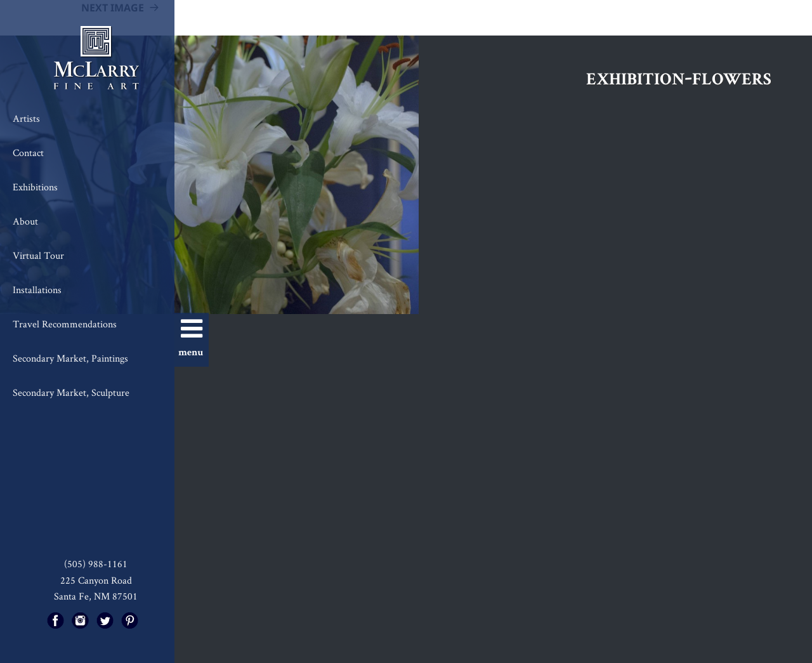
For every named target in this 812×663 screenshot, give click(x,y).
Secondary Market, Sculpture (71, 392)
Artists (26, 118)
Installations (37, 290)
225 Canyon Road (96, 580)
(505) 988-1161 (96, 564)
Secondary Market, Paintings (70, 358)
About (25, 221)
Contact (28, 153)
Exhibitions (35, 187)
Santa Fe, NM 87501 (96, 596)
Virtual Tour (38, 255)
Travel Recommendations (65, 324)
